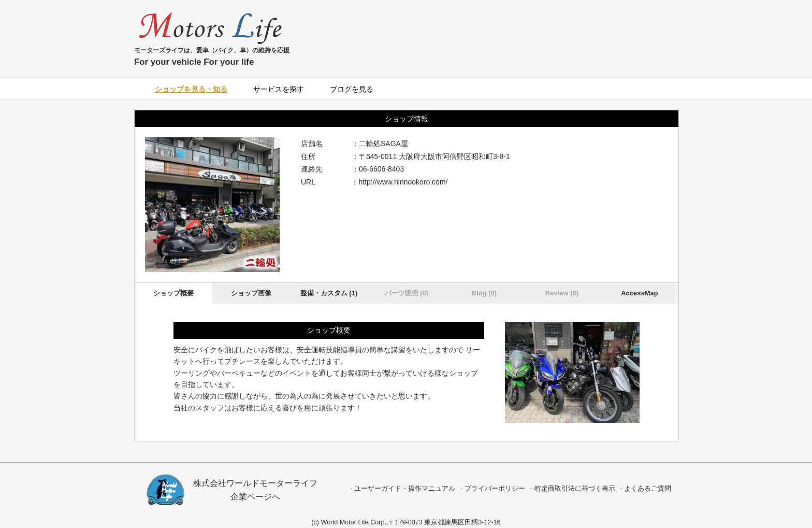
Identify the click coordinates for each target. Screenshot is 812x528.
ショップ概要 (173, 293)
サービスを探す (279, 89)
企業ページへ (255, 497)
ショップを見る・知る (191, 89)
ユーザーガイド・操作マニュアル (405, 489)
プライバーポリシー (495, 489)
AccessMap (640, 293)
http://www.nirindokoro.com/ (403, 182)
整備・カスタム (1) (329, 293)
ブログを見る (352, 89)
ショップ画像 (251, 293)
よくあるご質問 (648, 489)
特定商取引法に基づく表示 (575, 489)
